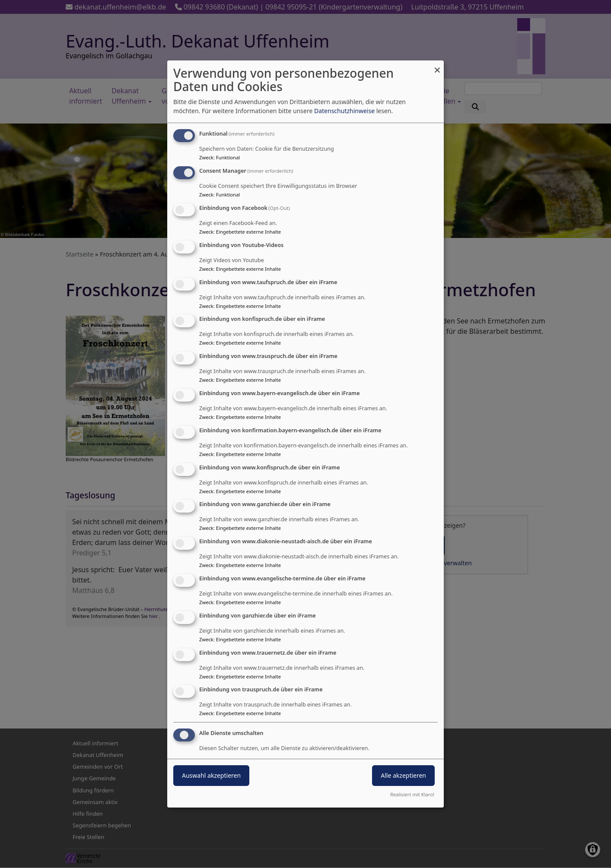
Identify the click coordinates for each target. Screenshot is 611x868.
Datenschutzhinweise (344, 111)
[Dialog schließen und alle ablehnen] (437, 66)
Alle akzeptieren (403, 775)
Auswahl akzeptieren (211, 775)
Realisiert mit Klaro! (412, 794)
